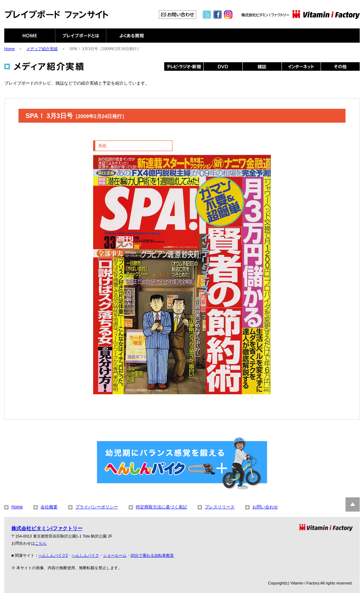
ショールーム (115, 555)
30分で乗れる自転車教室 (152, 555)
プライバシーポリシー (97, 507)
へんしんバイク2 (53, 555)
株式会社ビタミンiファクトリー (47, 528)
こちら (41, 543)
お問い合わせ (265, 507)
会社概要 (49, 507)
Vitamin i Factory (305, 583)
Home (9, 49)
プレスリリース (220, 507)
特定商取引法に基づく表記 (161, 507)
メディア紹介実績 (42, 49)
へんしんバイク (85, 555)
